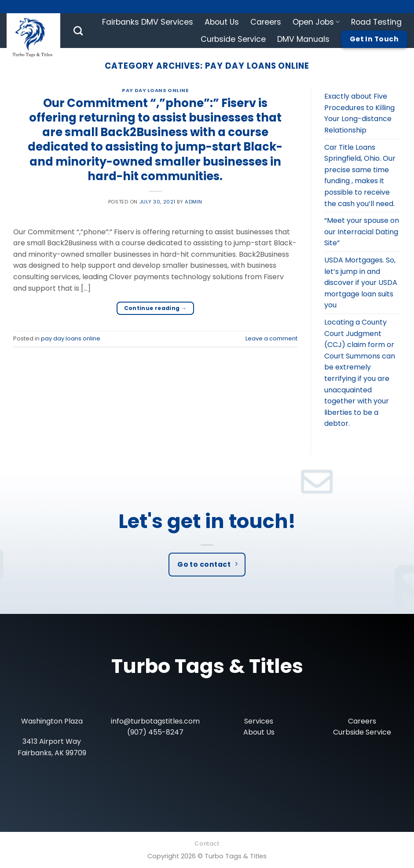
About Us (222, 22)
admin (194, 202)
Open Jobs (316, 22)
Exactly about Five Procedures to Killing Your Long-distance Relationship (359, 113)
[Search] (78, 31)
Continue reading (156, 308)
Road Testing (376, 22)
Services (259, 721)
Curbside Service (233, 39)
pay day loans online (155, 90)
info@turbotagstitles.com (155, 721)
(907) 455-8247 (155, 732)
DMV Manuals (303, 39)
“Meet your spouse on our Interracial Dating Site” (362, 232)
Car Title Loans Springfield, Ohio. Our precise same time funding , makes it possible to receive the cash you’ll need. (360, 175)
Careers (266, 22)
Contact (207, 844)
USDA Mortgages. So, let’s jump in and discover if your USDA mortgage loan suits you (361, 283)
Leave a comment (271, 338)
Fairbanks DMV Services (148, 22)
